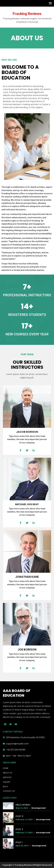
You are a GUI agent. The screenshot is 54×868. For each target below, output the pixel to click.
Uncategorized (38, 808)
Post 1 (19, 842)
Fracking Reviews (27, 14)
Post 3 (19, 816)
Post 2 (19, 829)
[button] (50, 3)
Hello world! (23, 805)
